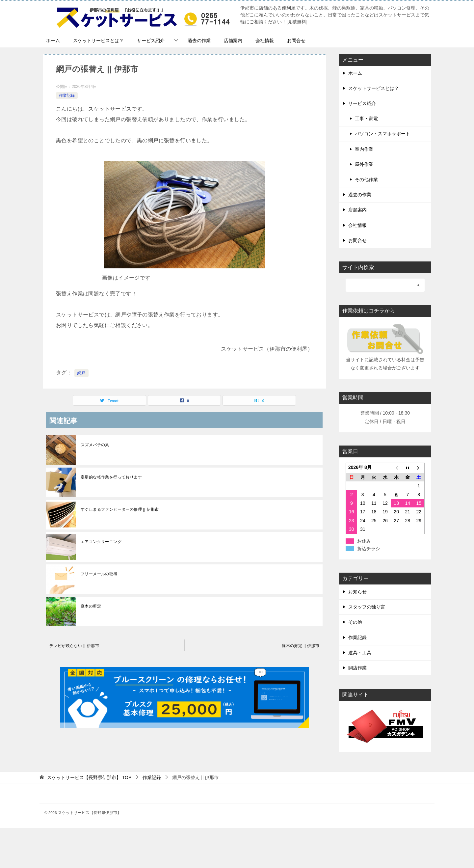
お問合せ (296, 41)
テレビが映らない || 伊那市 (74, 646)
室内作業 (364, 149)
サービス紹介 (151, 41)
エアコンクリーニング (101, 542)
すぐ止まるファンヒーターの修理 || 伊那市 (120, 509)
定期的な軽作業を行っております (111, 477)
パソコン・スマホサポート (382, 134)
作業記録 (67, 95)
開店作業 (357, 668)
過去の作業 (199, 41)
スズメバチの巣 (95, 445)
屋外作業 (364, 164)
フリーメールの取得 (99, 574)
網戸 (81, 373)
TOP (89, 777)
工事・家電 (366, 119)
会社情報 (265, 41)
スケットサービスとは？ (98, 41)
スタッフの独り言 (367, 607)
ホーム (53, 41)
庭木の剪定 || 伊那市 (301, 646)
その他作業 (366, 179)
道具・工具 (360, 653)
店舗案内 (233, 41)
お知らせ (357, 592)
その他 (355, 622)
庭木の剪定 (91, 606)
